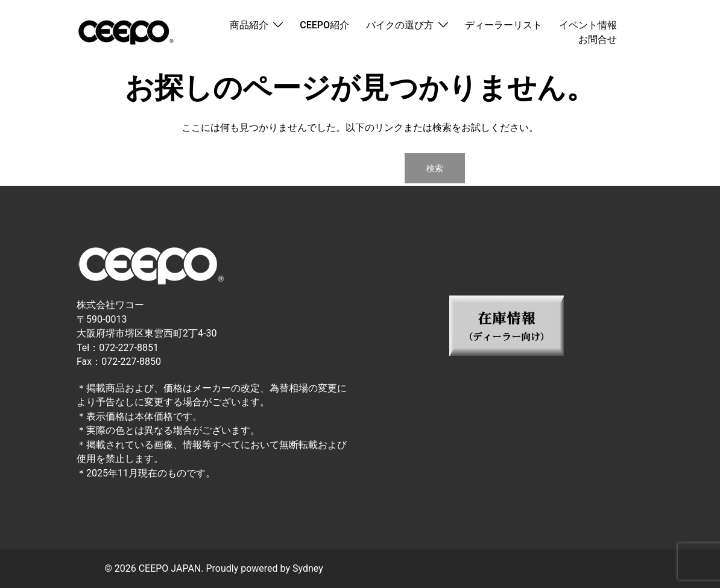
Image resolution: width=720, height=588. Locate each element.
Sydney (308, 568)
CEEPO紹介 (324, 25)
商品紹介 (249, 25)
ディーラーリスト (504, 25)
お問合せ (598, 40)
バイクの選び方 (400, 25)
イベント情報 (588, 25)
